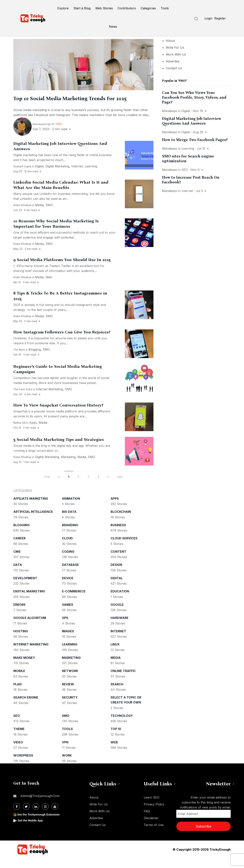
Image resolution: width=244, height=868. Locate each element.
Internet (77, 176)
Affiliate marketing (31, 508)
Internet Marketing (49, 399)
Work (67, 765)
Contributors (127, 8)
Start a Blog (82, 8)
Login (208, 18)
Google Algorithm (30, 628)
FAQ (147, 821)
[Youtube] (55, 816)
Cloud (67, 548)
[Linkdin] (36, 816)
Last (120, 486)
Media (39, 215)
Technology (122, 725)
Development (25, 588)
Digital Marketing (57, 176)
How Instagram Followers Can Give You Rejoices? (62, 342)
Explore (63, 8)
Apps (33, 432)
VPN (65, 752)
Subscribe (204, 836)
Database (70, 574)
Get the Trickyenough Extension (41, 824)
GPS (65, 628)
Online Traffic (123, 681)
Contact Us (174, 68)
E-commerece (74, 601)
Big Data (69, 521)
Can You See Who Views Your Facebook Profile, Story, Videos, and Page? (194, 97)
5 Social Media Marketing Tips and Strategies (59, 449)
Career (19, 548)
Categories (148, 8)
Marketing (68, 467)
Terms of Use (154, 835)
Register (220, 18)
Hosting (21, 641)
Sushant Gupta (22, 176)
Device (68, 588)
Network (70, 681)
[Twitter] (26, 816)
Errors (19, 614)
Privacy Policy (154, 814)
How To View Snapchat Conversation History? (58, 415)
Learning (91, 176)
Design (116, 574)
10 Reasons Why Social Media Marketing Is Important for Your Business (56, 233)
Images (68, 641)
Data (18, 574)
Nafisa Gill (19, 432)
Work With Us (176, 54)
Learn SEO (152, 807)
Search (117, 694)
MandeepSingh (42, 134)
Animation (71, 508)
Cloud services (124, 548)
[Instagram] (45, 816)
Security (70, 707)
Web (49, 287)
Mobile (19, 681)
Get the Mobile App (31, 830)
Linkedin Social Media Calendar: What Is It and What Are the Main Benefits (61, 195)
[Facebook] (17, 816)
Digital (39, 176)
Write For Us (175, 48)
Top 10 (116, 739)
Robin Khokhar (22, 215)
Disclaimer (151, 828)
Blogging (35, 359)
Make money (24, 667)
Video (18, 752)
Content (118, 561)
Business (118, 535)
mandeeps (170, 111)
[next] (108, 486)
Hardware (120, 628)
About (170, 41)
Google (117, 614)
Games (68, 614)
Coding (68, 561)
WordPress (23, 765)
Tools (165, 8)
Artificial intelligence (33, 521)
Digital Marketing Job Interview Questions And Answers (192, 121)
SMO (59, 134)
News (113, 27)
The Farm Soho (23, 399)
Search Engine (26, 707)
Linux (115, 654)
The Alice (19, 359)
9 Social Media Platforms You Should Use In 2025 (62, 269)
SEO (17, 725)
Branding (70, 535)
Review (68, 694)
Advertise (173, 61)
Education (120, 601)
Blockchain (121, 521)
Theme (19, 739)
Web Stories (104, 8)
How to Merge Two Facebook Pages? (195, 140)
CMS (17, 561)
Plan (17, 694)
